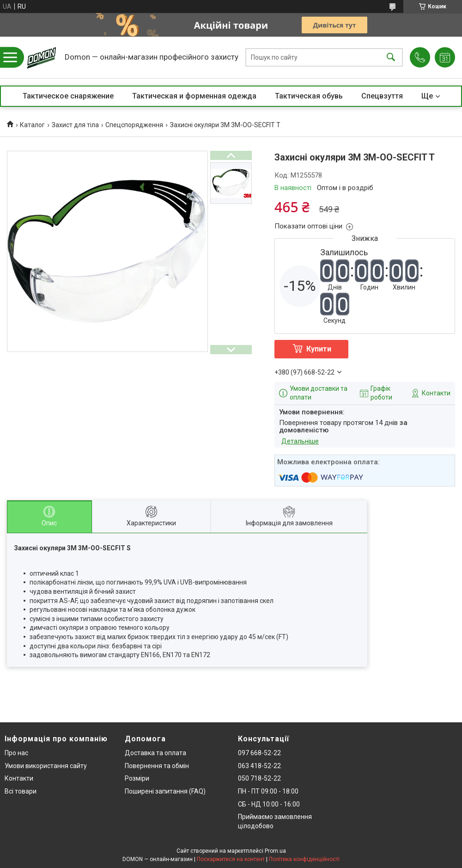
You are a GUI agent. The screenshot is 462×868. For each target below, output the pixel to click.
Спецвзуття (382, 96)
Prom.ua (275, 851)
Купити (319, 349)
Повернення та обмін (157, 766)
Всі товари (21, 791)
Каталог (32, 125)
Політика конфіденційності (304, 859)
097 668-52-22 (259, 753)
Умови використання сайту (46, 766)
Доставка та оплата (155, 753)
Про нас (16, 753)
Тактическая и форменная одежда (194, 96)
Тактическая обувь (309, 96)
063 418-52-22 (259, 766)
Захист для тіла (75, 125)
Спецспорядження (134, 125)
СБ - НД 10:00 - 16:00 (269, 804)
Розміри (137, 778)
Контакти (19, 778)
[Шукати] (391, 58)
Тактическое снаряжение (68, 96)
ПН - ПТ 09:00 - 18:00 (268, 791)
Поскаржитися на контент (231, 859)
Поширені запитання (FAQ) (165, 791)
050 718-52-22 (259, 778)
